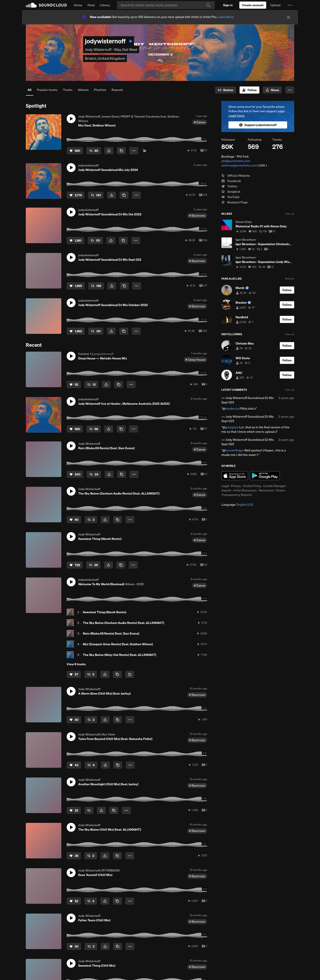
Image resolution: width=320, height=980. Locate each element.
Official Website (236, 176)
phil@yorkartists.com (236, 161)
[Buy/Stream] (144, 151)
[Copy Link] (121, 151)
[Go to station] (226, 90)
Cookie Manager (275, 486)
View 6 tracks (76, 664)
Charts (280, 490)
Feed (91, 5)
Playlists (100, 90)
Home (78, 5)
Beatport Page (235, 202)
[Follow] (249, 90)
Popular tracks (47, 90)
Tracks (68, 90)
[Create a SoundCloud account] (253, 5)
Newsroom (266, 490)
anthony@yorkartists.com (239, 165)
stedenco (232, 409)
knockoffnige (234, 450)
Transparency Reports (237, 495)
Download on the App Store (235, 476)
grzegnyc (232, 427)
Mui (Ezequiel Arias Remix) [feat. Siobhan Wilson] (118, 644)
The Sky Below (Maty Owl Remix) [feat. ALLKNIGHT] (119, 655)
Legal (225, 486)
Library (105, 5)
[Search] (166, 5)
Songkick (231, 192)
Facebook (231, 181)
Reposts (117, 90)
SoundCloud (46, 5)
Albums (83, 90)
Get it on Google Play (265, 476)
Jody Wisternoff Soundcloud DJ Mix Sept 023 (248, 400)
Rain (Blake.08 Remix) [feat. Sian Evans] (111, 633)
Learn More (226, 17)
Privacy (236, 486)
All (30, 90)
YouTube (230, 197)
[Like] (75, 151)
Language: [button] (237, 505)
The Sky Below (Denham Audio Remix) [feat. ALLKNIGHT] (123, 623)
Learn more (236, 116)
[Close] (288, 17)
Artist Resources (245, 490)
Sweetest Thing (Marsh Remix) (105, 612)
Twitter (229, 186)
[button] (290, 5)
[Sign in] (228, 5)
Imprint (226, 490)
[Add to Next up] (130, 674)
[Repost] (94, 151)
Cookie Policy (252, 486)
